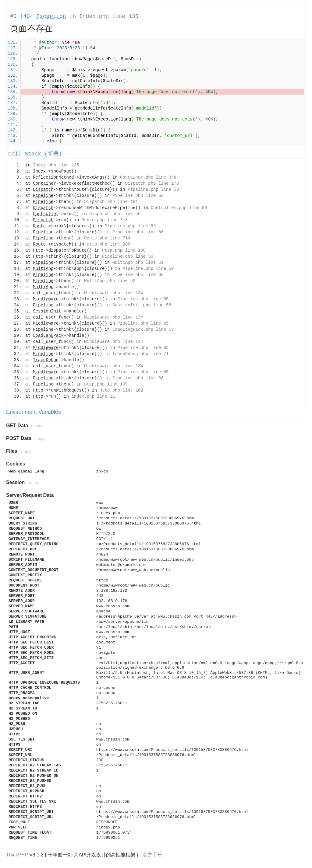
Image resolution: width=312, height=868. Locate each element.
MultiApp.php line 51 (138, 263)
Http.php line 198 (124, 250)
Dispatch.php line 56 (115, 214)
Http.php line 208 (109, 244)
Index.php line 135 (109, 16)
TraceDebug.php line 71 (141, 354)
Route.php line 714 (107, 238)
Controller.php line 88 (179, 208)
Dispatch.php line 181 (111, 202)
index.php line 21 (93, 396)
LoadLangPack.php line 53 (143, 329)
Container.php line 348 (148, 177)
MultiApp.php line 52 (110, 281)
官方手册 (152, 855)
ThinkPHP (17, 855)
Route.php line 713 (105, 220)
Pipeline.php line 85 (143, 299)
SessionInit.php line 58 (142, 305)
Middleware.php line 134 (113, 293)
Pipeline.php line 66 (138, 196)
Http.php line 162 (121, 390)
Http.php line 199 (106, 384)
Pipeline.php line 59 (153, 190)
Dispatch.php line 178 (152, 183)
